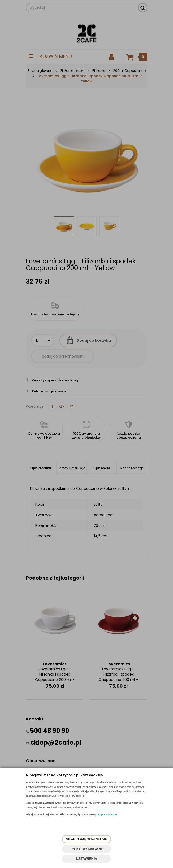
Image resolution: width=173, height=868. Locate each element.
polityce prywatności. (108, 814)
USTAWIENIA (86, 859)
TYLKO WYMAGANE (86, 849)
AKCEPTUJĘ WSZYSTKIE (86, 839)
